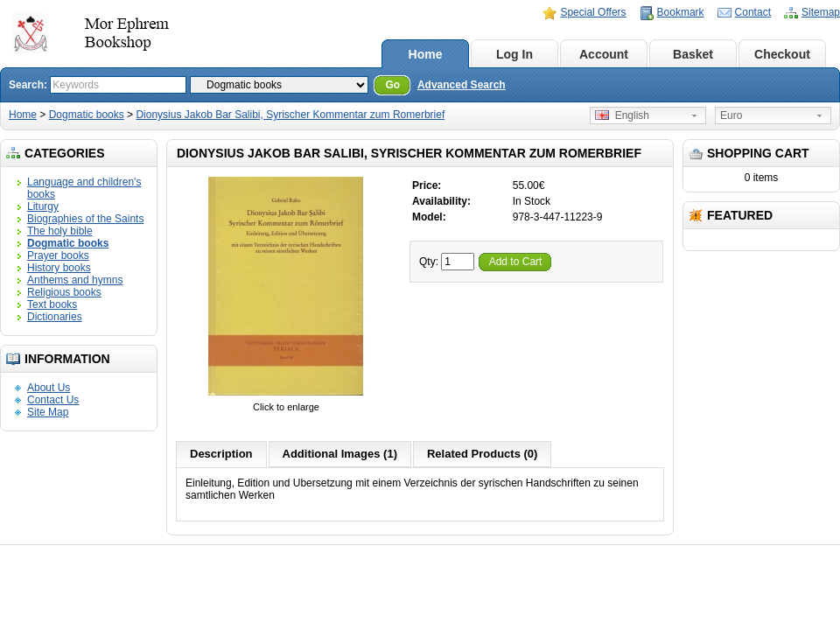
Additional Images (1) (340, 454)
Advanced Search (462, 85)
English (622, 115)
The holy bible (60, 231)
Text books (52, 304)
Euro (731, 115)
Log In (514, 54)
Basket (693, 54)
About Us (49, 388)
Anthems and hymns (75, 280)
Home (426, 54)
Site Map (48, 412)
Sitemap (821, 12)
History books (59, 268)
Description (221, 454)
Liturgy (43, 206)
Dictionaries (55, 317)
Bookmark (681, 12)
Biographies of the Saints (85, 219)
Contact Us (53, 400)
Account (604, 54)
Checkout (782, 54)
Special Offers (593, 12)
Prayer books (58, 255)
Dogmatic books (87, 115)
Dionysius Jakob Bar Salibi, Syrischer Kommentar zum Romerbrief (290, 115)
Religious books (64, 292)
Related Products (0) (482, 454)
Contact (753, 12)
